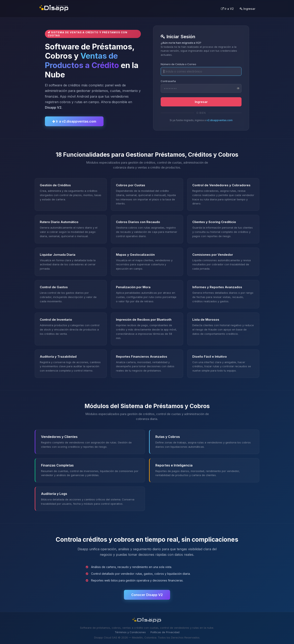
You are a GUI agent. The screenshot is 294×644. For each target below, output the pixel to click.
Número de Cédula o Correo (178, 64)
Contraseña (168, 81)
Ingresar (247, 9)
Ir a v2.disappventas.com (74, 121)
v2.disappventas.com (219, 120)
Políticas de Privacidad (165, 632)
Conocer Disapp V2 (147, 595)
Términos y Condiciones (130, 632)
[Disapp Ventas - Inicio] (54, 9)
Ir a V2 (227, 9)
